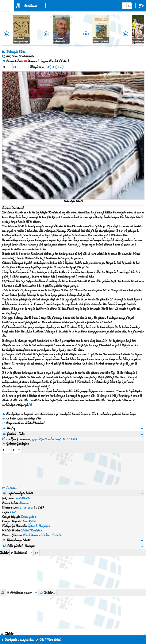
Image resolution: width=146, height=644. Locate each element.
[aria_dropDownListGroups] (22, 547)
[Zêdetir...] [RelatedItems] (13, 483)
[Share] (7, 67)
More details (54, 640)
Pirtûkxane (31, 6)
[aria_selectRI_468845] (7, 445)
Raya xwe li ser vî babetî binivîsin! (23, 423)
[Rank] (17, 67)
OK (40, 640)
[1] (30, 405)
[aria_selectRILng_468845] (17, 445)
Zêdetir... (48, 547)
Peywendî (73, 626)
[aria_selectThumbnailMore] (21, 507)
